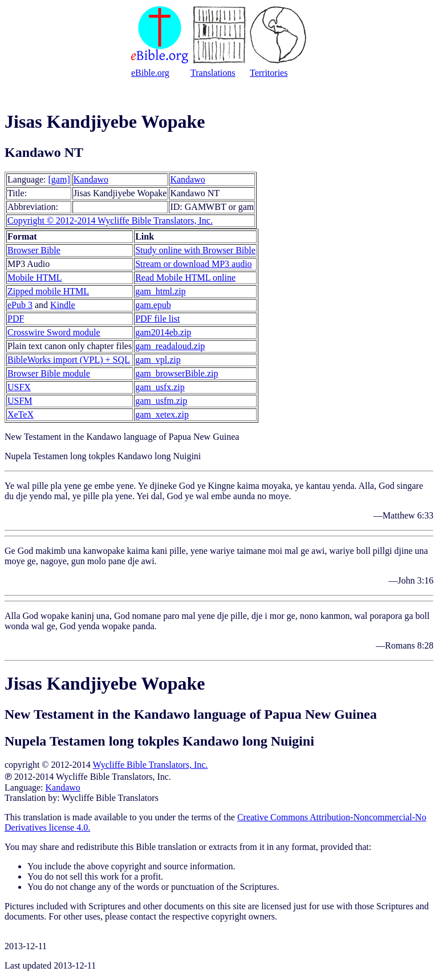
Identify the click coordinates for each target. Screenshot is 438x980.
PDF (16, 319)
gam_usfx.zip (160, 387)
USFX (19, 387)
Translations (213, 73)
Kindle (63, 305)
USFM (20, 401)
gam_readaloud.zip (170, 346)
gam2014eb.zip (163, 332)
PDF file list (157, 319)
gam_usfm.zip (161, 401)
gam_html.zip (160, 291)
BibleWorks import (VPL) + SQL (69, 360)
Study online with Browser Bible (195, 250)
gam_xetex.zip (162, 414)
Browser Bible (34, 250)
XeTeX (21, 414)
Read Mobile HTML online (185, 278)
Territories (269, 73)
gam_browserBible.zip (177, 373)
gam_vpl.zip (158, 360)
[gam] (59, 179)
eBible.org (150, 73)
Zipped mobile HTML (48, 291)
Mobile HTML (35, 278)
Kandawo (91, 179)
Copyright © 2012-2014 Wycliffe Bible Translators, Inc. (110, 220)
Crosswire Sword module (54, 332)
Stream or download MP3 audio (193, 264)
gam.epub (153, 305)
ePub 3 (20, 305)
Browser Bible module (49, 373)
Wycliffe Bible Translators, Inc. (151, 765)
